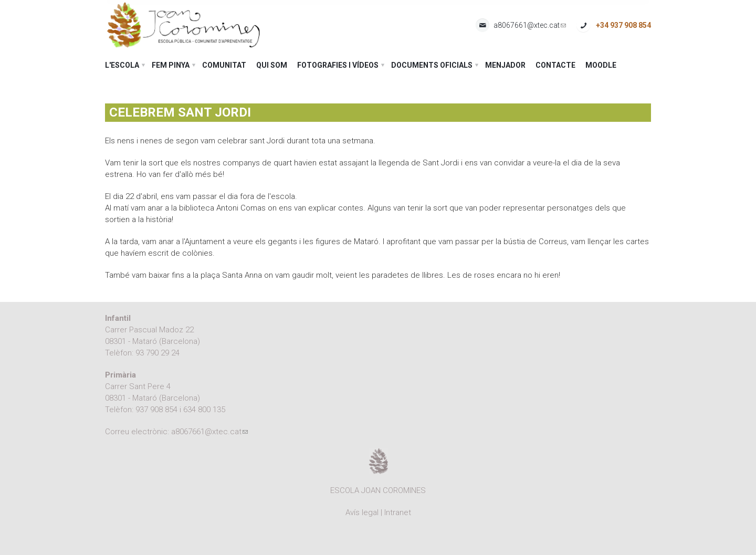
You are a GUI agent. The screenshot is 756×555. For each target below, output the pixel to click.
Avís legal (362, 512)
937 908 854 (156, 410)
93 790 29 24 (157, 353)
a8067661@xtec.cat (530, 25)
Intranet (398, 512)
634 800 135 (204, 410)
